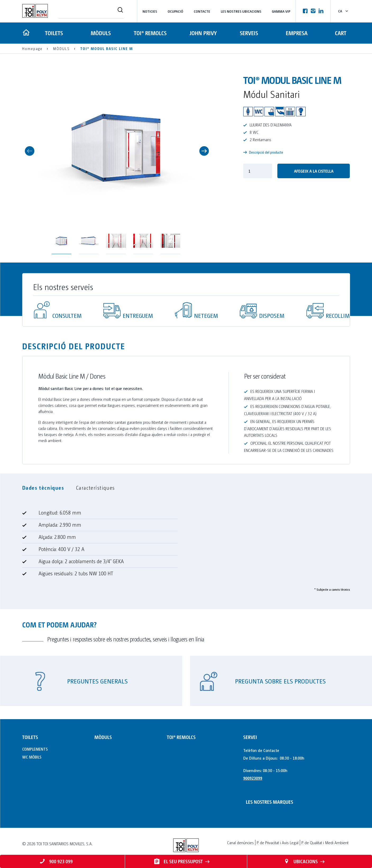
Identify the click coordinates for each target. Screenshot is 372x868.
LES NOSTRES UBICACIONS (241, 11)
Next (204, 151)
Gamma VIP (281, 11)
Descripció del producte (263, 152)
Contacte (202, 11)
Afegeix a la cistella (314, 171)
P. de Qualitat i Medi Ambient (325, 842)
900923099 (253, 778)
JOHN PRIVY (202, 33)
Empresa (296, 33)
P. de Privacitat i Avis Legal (278, 842)
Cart (341, 33)
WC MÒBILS (32, 757)
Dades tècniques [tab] (43, 488)
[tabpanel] (186, 545)
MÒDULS (101, 33)
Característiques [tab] (96, 488)
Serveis (248, 33)
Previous (30, 151)
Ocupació (175, 11)
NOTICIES (150, 11)
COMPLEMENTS (35, 749)
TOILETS (54, 33)
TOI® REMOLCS (150, 33)
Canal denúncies (240, 842)
